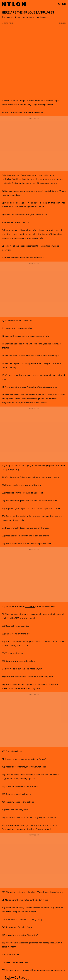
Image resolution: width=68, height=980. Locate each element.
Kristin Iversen (9, 23)
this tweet (30, 606)
